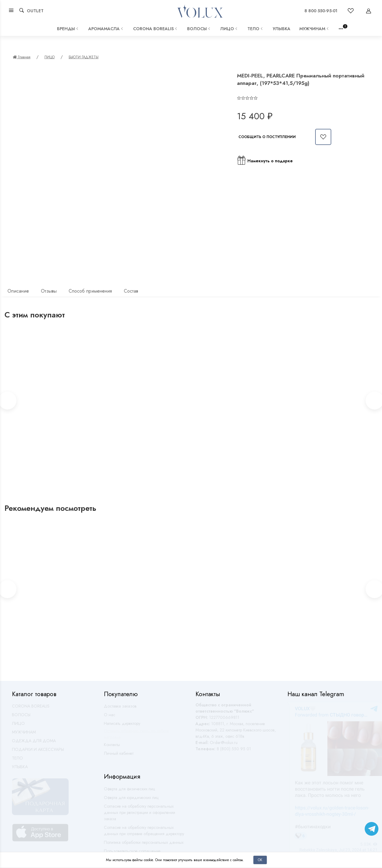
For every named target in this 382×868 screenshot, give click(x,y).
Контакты (112, 747)
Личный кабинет (119, 756)
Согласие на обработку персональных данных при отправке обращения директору (144, 833)
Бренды (68, 29)
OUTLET (35, 11)
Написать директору (122, 726)
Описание (18, 291)
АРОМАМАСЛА (106, 29)
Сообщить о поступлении (267, 137)
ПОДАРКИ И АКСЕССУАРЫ (38, 752)
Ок (260, 860)
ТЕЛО (256, 29)
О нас (110, 717)
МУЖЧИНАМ (315, 29)
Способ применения (90, 291)
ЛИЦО (229, 29)
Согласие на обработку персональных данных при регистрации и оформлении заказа (140, 815)
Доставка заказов (120, 709)
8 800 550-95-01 (321, 11)
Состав (131, 291)
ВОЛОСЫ (199, 29)
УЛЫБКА (282, 29)
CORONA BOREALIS (156, 29)
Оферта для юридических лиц (131, 800)
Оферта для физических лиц (129, 791)
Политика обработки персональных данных (144, 845)
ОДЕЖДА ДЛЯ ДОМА (34, 743)
